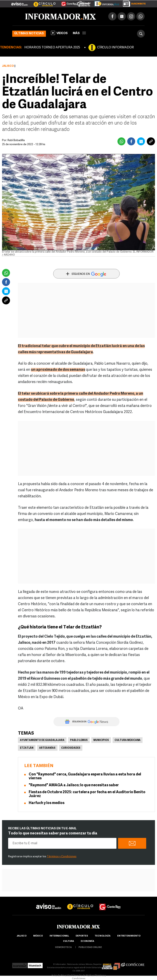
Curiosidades (71, 748)
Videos (59, 33)
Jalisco (8, 66)
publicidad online (90, 947)
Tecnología (103, 936)
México (38, 936)
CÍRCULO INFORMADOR (115, 48)
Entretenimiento (129, 936)
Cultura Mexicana (128, 740)
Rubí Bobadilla (16, 140)
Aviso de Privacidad (62, 976)
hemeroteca (63, 947)
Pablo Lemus (79, 740)
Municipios (101, 740)
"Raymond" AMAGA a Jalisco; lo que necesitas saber (74, 785)
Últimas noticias (29, 34)
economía (87, 941)
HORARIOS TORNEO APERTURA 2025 (52, 48)
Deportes (82, 936)
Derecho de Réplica (83, 976)
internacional (59, 936)
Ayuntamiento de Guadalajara (42, 740)
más (79, 33)
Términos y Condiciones (62, 857)
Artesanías (47, 748)
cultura (69, 941)
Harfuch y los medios (47, 803)
